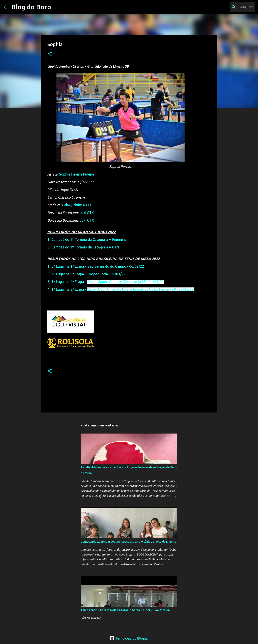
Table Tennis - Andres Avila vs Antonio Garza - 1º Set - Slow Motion (125, 610)
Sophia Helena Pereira (76, 174)
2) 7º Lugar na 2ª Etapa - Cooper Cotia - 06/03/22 (86, 274)
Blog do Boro (31, 7)
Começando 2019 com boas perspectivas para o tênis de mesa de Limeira (128, 542)
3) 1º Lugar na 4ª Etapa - (106, 282)
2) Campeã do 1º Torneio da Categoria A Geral (84, 247)
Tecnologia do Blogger (129, 638)
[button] (50, 54)
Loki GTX (86, 213)
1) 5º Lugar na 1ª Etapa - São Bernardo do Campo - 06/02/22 (96, 266)
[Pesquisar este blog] (234, 7)
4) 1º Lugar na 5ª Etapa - (121, 289)
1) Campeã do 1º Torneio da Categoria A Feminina (87, 239)
